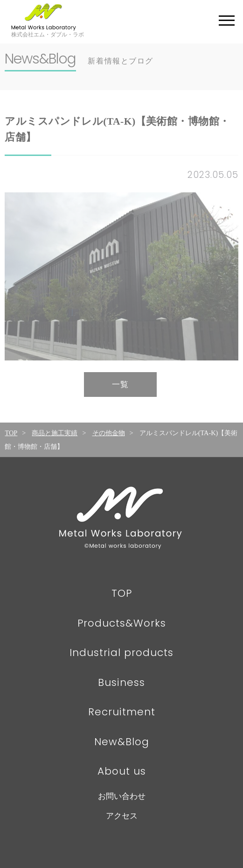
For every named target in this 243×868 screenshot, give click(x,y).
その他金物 (109, 433)
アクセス (122, 816)
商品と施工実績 (55, 433)
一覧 (120, 385)
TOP (11, 433)
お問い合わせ (122, 796)
